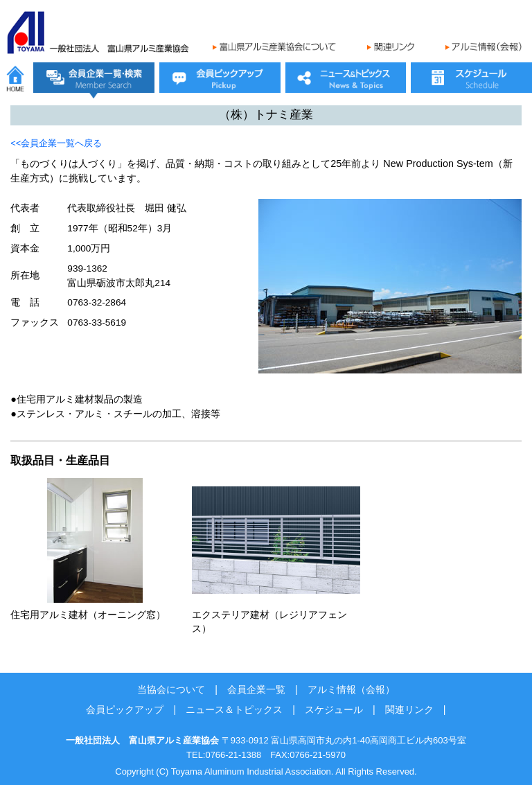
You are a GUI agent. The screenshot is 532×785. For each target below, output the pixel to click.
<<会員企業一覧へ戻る (56, 143)
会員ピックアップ (125, 709)
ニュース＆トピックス (234, 709)
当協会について (171, 689)
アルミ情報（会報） (351, 689)
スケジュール (334, 709)
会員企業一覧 (256, 689)
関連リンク (409, 709)
